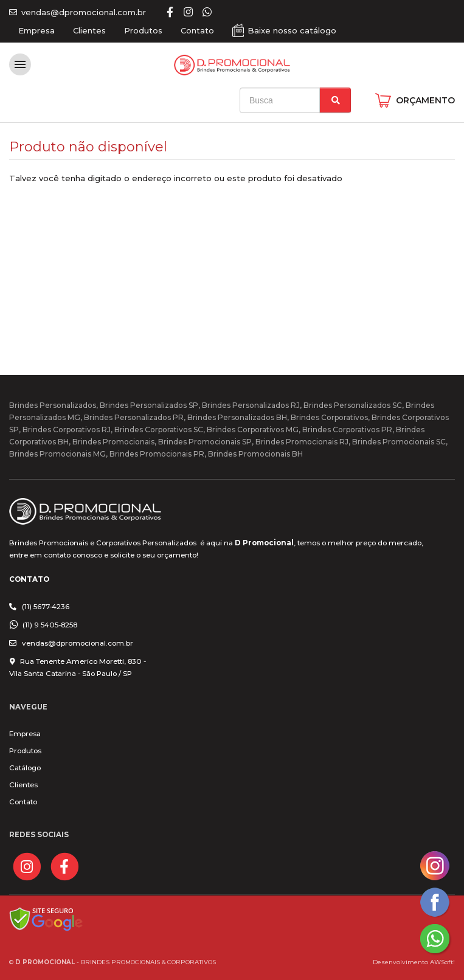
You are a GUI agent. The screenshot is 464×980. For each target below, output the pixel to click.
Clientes (89, 30)
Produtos (143, 30)
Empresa (36, 30)
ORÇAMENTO (425, 100)
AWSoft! (442, 962)
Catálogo (25, 768)
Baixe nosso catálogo (292, 30)
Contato (197, 30)
